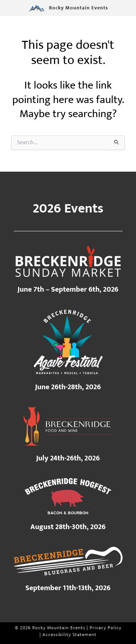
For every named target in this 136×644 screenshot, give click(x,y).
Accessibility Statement (69, 635)
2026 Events (68, 209)
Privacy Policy (106, 628)
